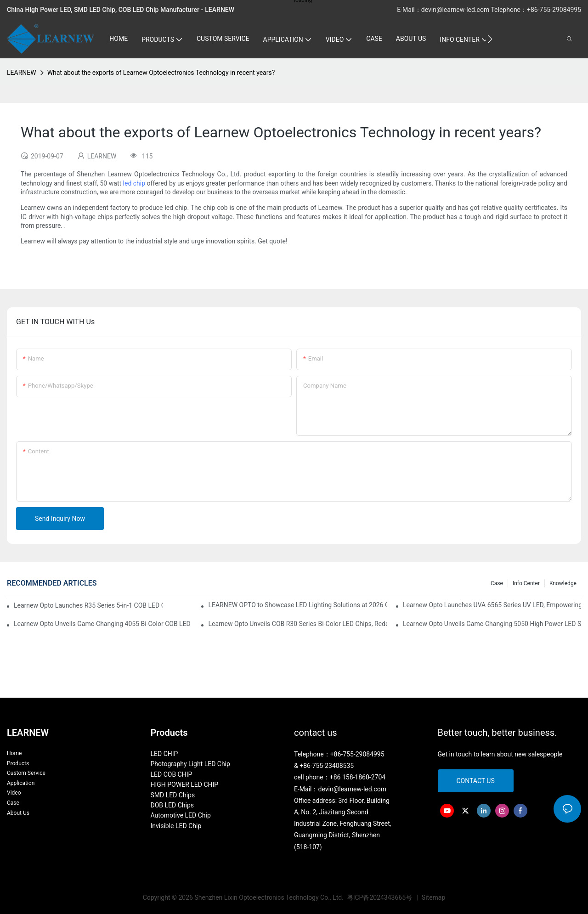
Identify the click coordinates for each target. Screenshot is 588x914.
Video (14, 793)
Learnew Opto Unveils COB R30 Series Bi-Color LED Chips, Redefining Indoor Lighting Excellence (297, 624)
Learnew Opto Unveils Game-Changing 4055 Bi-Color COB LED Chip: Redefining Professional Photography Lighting (103, 624)
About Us (18, 813)
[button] (490, 39)
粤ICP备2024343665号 (380, 897)
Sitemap (433, 897)
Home (14, 753)
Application (21, 783)
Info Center (526, 583)
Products (18, 763)
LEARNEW (22, 73)
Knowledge (563, 583)
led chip (134, 183)
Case (497, 583)
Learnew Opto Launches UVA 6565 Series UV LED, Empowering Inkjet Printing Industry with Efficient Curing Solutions (492, 605)
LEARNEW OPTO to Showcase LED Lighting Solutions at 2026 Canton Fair (297, 605)
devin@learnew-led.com (456, 10)
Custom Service (26, 773)
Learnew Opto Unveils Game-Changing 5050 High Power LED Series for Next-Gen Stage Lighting (492, 624)
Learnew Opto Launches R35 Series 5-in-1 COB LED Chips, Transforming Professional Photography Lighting (88, 605)
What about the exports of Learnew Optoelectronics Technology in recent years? (161, 73)
